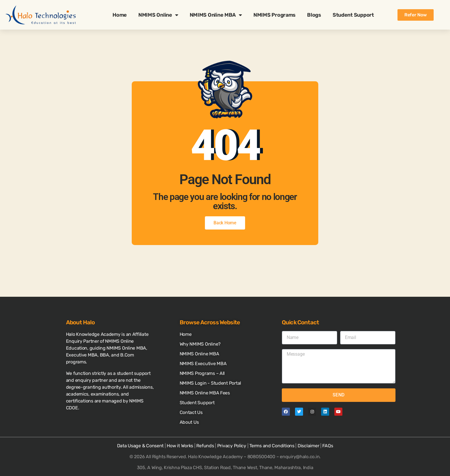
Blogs (314, 15)
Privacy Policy (232, 446)
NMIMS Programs (275, 15)
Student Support (353, 15)
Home (120, 15)
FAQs (328, 446)
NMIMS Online (158, 15)
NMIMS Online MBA (216, 15)
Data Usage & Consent (140, 446)
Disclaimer (308, 446)
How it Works (180, 446)
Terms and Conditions (272, 446)
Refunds (205, 446)
